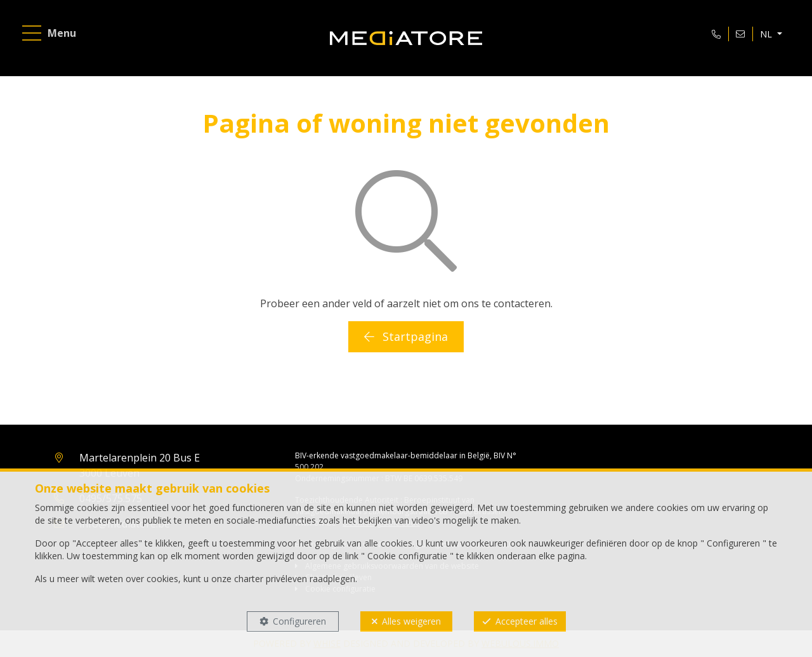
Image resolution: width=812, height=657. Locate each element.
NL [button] (767, 34)
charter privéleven (271, 579)
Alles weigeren (411, 621)
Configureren (299, 621)
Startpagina (406, 336)
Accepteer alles (527, 621)
